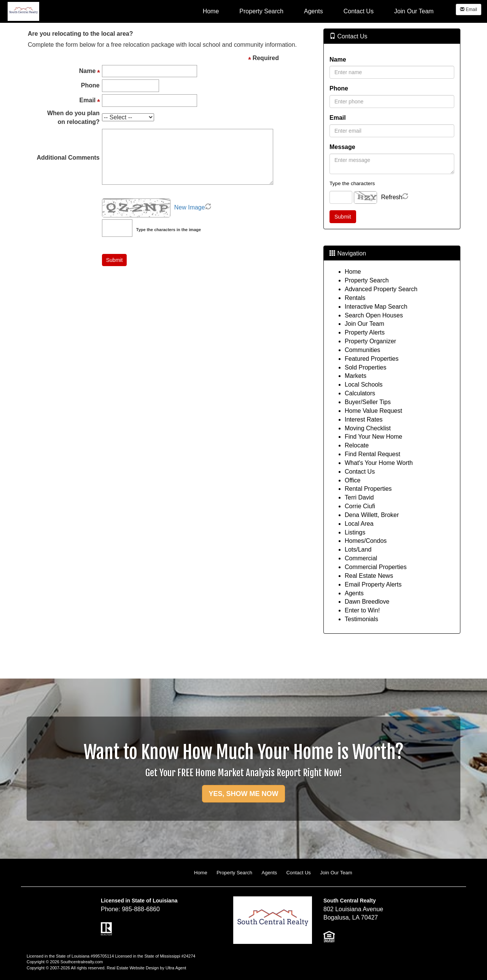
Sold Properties (365, 367)
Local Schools (364, 385)
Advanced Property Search (381, 289)
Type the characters (352, 183)
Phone (339, 88)
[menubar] (318, 11)
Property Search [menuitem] (261, 11)
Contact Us (360, 472)
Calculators (360, 393)
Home (353, 272)
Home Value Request (373, 411)
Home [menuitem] (211, 11)
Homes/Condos (366, 541)
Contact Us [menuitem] (359, 11)
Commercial (361, 558)
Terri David (359, 497)
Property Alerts (365, 332)
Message (342, 147)
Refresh (392, 197)
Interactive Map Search (376, 307)
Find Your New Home (373, 437)
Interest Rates (364, 419)
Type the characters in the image (169, 230)
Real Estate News (369, 576)
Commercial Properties (376, 567)
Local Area (359, 524)
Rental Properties (368, 489)
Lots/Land (358, 549)
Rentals (355, 298)
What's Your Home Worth (379, 463)
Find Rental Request (372, 454)
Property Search (367, 280)
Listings (355, 532)
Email (469, 10)
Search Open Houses (374, 315)
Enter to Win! (362, 610)
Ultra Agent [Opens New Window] (176, 968)
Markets (356, 376)
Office (353, 480)
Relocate (357, 445)
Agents (354, 593)
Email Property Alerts (373, 584)
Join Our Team (364, 324)
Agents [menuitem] (314, 11)
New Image (190, 207)
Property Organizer (370, 341)
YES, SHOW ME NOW (243, 794)
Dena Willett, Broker (372, 515)
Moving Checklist (368, 428)
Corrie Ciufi (360, 506)
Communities (362, 350)
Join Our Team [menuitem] (414, 11)
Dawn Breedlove (367, 602)
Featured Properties (372, 359)
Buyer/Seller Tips (368, 402)
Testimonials (361, 619)
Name (338, 59)
